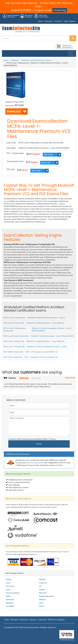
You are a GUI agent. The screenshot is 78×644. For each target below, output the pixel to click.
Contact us (24, 620)
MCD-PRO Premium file (13, 357)
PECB (41, 606)
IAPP (41, 603)
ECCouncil (10, 586)
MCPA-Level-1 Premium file (14, 318)
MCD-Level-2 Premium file (14, 323)
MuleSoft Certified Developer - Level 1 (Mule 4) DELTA (53, 336)
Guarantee (48, 21)
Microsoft (43, 593)
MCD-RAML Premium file (13, 352)
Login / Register (70, 21)
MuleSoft (15, 60)
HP (40, 586)
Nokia (8, 596)
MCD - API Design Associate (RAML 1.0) (42, 352)
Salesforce (10, 599)
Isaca (8, 589)
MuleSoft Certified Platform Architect (37, 60)
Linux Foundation (13, 593)
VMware (42, 599)
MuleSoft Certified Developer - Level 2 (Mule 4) (45, 323)
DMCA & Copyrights (56, 620)
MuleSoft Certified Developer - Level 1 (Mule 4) (45, 341)
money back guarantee (35, 463)
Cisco (8, 583)
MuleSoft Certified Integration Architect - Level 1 (47, 346)
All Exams (14, 620)
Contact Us (58, 21)
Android (42, 579)
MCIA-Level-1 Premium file (14, 346)
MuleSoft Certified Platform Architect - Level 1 (46, 318)
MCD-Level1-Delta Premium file (16, 336)
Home (40, 21)
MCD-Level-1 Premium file (14, 341)
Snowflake (10, 606)
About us (33, 620)
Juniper (42, 589)
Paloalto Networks (46, 596)
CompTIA (43, 583)
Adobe (9, 579)
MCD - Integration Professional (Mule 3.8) (41, 357)
